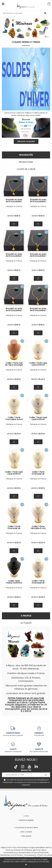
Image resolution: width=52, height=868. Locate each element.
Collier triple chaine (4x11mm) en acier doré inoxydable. (14, 582)
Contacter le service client (27, 828)
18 (17, 216)
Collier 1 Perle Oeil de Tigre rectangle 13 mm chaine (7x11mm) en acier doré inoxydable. (14, 364)
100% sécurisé (39, 731)
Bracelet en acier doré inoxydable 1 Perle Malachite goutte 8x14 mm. (38, 201)
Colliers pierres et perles (26, 42)
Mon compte (27, 832)
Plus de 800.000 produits (39, 748)
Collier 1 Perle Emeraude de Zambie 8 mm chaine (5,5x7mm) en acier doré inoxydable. (14, 527)
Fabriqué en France (14, 206)
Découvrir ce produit (26, 141)
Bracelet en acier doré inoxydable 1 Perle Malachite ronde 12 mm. (14, 255)
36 (17, 434)
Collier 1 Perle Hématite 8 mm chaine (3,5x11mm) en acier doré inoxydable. (38, 527)
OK (26, 865)
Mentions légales (27, 820)
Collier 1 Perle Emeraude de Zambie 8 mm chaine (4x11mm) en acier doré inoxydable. (38, 473)
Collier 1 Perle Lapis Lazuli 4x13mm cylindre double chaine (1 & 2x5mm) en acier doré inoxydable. (14, 473)
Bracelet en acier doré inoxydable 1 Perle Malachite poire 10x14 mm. (14, 201)
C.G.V (27, 816)
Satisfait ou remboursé (13, 748)
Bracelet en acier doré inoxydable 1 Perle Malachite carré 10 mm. (14, 310)
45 (10, 434)
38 (35, 379)
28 (42, 434)
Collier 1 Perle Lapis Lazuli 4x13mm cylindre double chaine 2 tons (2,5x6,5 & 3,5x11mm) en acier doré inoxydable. (38, 364)
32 (18, 379)
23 (11, 216)
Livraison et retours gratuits (13, 731)
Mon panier (27, 836)
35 (35, 434)
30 (42, 379)
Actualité (26, 623)
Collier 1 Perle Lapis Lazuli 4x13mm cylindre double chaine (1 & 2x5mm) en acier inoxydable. (38, 418)
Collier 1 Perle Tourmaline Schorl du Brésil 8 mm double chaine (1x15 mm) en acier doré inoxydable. (14, 418)
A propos (26, 616)
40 (10, 379)
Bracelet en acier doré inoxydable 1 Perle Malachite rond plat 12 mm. (38, 255)
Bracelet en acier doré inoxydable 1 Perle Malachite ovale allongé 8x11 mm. (38, 310)
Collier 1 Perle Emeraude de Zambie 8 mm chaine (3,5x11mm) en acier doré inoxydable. (38, 582)
